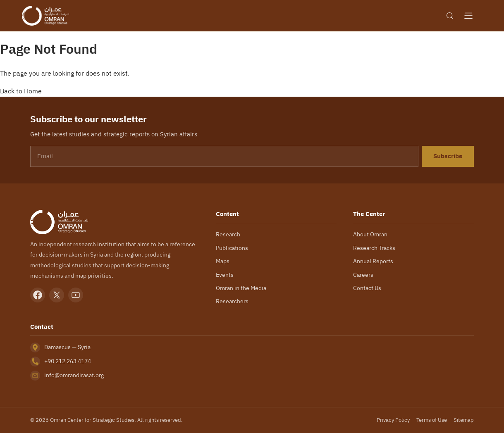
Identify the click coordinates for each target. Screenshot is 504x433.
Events (225, 275)
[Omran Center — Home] (45, 16)
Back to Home (21, 91)
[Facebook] (38, 295)
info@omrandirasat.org (74, 375)
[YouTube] (76, 295)
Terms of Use (432, 420)
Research (228, 234)
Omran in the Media (241, 288)
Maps (223, 261)
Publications (232, 248)
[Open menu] (468, 16)
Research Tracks (374, 248)
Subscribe (448, 156)
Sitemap (464, 420)
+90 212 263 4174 (69, 361)
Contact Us (367, 288)
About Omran (370, 234)
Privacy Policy (393, 420)
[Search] (450, 16)
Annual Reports (373, 261)
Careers (363, 275)
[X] (57, 295)
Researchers (232, 301)
